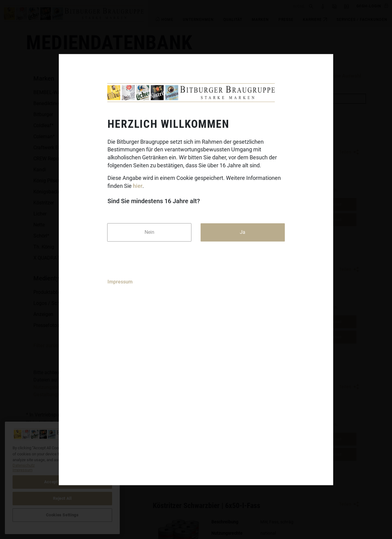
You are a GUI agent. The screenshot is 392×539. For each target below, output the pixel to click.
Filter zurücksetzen (54, 345)
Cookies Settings (62, 515)
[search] (227, 6)
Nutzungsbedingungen (58, 387)
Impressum (120, 282)
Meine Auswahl (344, 76)
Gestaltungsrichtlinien (57, 395)
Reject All (62, 498)
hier (138, 186)
